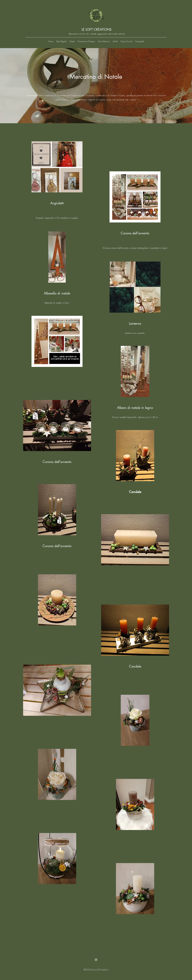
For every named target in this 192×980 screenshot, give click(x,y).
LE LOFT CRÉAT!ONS (97, 29)
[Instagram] (96, 960)
